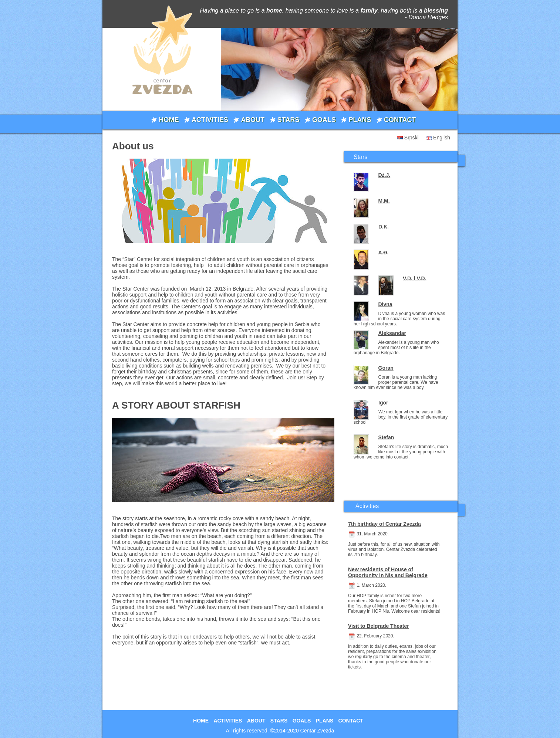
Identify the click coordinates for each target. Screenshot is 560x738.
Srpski (411, 138)
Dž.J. (384, 175)
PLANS (360, 120)
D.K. (384, 227)
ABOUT (253, 120)
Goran (386, 368)
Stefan (386, 437)
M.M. (384, 201)
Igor (383, 403)
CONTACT (400, 120)
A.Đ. (384, 253)
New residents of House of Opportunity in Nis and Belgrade (388, 572)
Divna (385, 304)
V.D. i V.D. (415, 278)
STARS (289, 120)
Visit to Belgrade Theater (379, 626)
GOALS (324, 120)
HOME (169, 120)
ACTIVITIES (210, 120)
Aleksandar (392, 333)
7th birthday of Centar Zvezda (384, 524)
